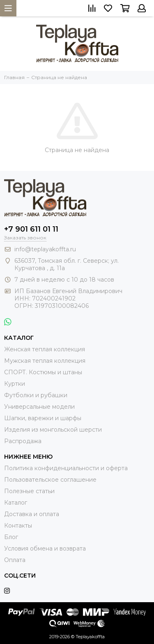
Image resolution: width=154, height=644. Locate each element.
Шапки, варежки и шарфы (43, 418)
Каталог (16, 503)
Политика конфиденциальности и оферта (66, 468)
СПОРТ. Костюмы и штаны (43, 372)
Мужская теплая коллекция (45, 361)
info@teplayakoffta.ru (45, 249)
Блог (11, 537)
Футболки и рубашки (36, 395)
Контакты (18, 526)
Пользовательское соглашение (50, 480)
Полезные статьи (29, 491)
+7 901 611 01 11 (31, 229)
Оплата (15, 560)
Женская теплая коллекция (45, 349)
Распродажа (23, 441)
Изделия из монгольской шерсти (53, 430)
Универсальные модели (39, 407)
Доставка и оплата (32, 514)
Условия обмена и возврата (45, 548)
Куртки (15, 384)
